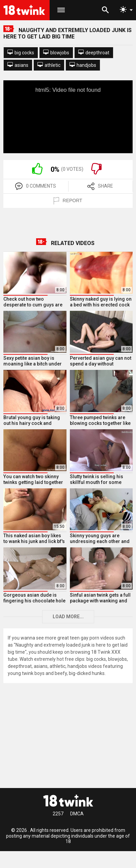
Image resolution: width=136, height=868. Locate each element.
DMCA (77, 814)
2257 (58, 814)
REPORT (68, 201)
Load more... (68, 617)
